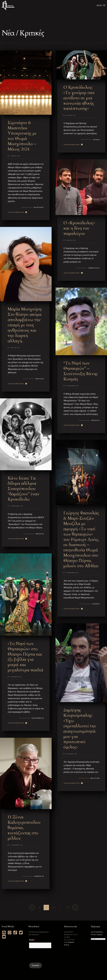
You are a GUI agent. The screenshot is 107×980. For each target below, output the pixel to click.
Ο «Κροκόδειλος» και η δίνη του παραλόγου (79, 228)
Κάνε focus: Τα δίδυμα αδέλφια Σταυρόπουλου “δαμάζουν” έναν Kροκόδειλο (23, 489)
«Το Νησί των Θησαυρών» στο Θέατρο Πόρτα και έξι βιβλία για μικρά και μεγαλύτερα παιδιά (26, 657)
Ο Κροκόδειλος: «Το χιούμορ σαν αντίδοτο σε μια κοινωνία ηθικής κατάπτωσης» (79, 98)
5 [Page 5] (68, 907)
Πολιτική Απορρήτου (97, 935)
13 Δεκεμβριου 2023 (16, 845)
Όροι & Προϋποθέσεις (97, 932)
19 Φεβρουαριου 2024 (16, 506)
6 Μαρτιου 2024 (71, 240)
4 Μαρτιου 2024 (15, 348)
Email (32, 940)
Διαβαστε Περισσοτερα (16, 212)
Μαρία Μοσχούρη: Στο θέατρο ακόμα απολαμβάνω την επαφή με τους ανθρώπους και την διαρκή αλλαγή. (25, 325)
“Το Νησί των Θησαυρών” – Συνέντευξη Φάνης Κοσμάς (80, 371)
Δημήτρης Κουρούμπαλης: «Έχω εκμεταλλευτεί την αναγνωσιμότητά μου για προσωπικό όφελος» (80, 729)
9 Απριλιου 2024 (15, 156)
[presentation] (46, 955)
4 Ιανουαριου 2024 (71, 754)
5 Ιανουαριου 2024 (16, 677)
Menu (101, 5)
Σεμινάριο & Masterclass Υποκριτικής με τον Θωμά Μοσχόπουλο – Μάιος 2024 (22, 136)
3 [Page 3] (53, 907)
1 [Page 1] (39, 907)
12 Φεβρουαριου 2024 (72, 573)
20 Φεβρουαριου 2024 (72, 386)
